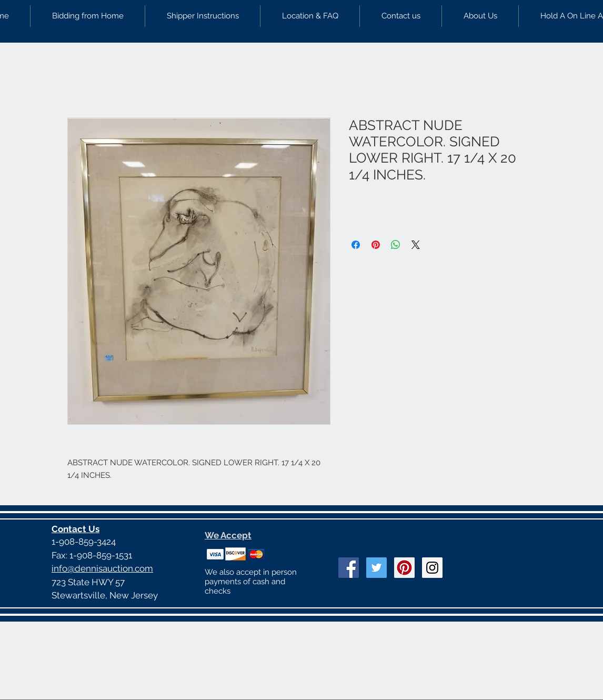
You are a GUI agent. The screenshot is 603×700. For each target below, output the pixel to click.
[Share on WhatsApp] (396, 245)
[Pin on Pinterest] (376, 245)
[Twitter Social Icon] (376, 568)
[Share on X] (416, 245)
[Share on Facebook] (356, 245)
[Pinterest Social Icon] (404, 568)
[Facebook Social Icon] (349, 568)
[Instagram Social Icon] (432, 568)
